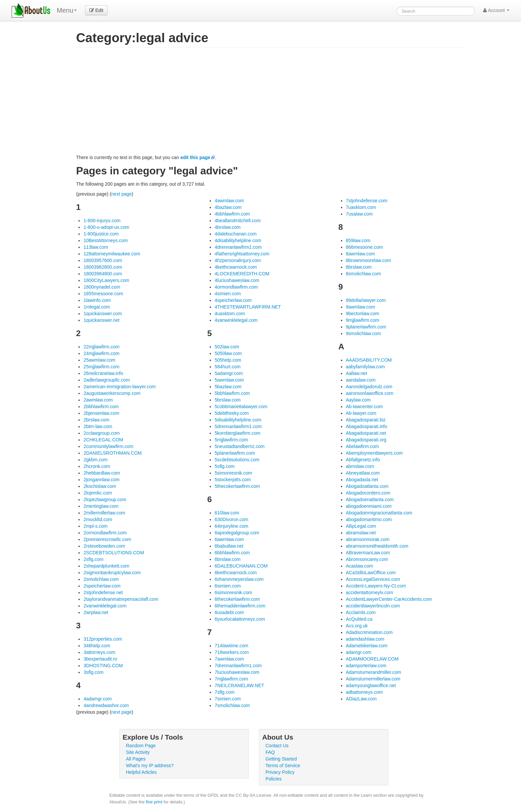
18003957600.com (103, 260)
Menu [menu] (67, 10)
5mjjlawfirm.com (231, 440)
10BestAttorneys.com (105, 240)
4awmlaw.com (229, 201)
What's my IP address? (150, 766)
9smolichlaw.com (364, 333)
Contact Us (277, 746)
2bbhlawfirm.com (101, 406)
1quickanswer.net (101, 320)
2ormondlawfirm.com (105, 533)
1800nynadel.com (102, 287)
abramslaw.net (361, 533)
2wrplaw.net (96, 612)
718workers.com (232, 652)
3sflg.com (93, 672)
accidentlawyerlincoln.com (373, 606)
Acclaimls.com (361, 612)
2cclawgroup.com (102, 433)
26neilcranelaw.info (103, 373)
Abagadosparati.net (366, 433)
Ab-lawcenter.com (364, 406)
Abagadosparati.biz (366, 420)
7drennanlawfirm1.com (238, 666)
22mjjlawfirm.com (101, 347)
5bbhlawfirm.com (232, 393)
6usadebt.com (229, 612)
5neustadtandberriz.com (240, 446)
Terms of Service (283, 766)
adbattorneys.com (364, 692)
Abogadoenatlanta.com (370, 499)
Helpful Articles (141, 772)
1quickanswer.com (103, 314)
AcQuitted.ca (359, 619)
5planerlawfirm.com (235, 453)
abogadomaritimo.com (369, 519)
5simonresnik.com (233, 473)
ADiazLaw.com (361, 699)
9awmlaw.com (361, 307)
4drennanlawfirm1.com (238, 247)
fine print (154, 802)
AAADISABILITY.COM (369, 360)
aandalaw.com (361, 380)
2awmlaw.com (98, 400)
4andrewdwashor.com (106, 705)
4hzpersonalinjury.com (238, 260)
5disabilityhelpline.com (238, 420)
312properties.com (103, 639)
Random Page (141, 746)
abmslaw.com (360, 466)
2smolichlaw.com (101, 579)
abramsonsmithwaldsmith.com (377, 546)
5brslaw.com (228, 400)
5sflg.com (225, 466)
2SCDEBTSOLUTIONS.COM (114, 553)
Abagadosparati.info (367, 426)
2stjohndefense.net (103, 592)
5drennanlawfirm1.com (238, 426)
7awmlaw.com (229, 659)
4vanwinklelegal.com (236, 320)
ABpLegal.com (361, 526)
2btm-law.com (98, 426)
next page (122, 194)
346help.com (97, 646)
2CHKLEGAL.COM (103, 440)
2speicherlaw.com (102, 586)
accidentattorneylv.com (369, 592)
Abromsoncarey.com (367, 559)
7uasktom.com (361, 207)
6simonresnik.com (233, 592)
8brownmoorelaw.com (368, 260)
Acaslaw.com (360, 566)
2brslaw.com (96, 420)
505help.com (228, 360)
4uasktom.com (230, 314)
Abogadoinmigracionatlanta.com (379, 513)
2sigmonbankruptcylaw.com (112, 573)
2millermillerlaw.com (104, 513)
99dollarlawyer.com (366, 300)
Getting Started (281, 759)
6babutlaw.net (229, 546)
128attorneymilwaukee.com (112, 254)
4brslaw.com (228, 227)
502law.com (227, 347)
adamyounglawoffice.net (371, 685)
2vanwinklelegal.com (105, 606)
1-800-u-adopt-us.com (106, 227)
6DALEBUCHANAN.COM (241, 566)
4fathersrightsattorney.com (242, 254)
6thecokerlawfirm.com (237, 599)
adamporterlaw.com (366, 666)
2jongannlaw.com (101, 480)
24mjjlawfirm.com (101, 353)
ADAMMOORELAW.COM (372, 659)
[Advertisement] (270, 104)
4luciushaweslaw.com (237, 280)
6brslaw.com (228, 559)
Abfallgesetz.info (363, 460)
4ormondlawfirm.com (236, 287)
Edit (96, 10)
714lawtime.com (231, 646)
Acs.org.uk (357, 626)
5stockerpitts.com (233, 480)
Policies (273, 779)
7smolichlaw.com (232, 705)
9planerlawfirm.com (366, 327)
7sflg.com (225, 692)
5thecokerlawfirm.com (237, 486)
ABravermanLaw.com (368, 553)
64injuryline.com (231, 526)
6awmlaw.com (229, 539)
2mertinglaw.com (101, 506)
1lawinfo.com (97, 300)
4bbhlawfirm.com (232, 214)
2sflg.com (93, 559)
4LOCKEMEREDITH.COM (242, 274)
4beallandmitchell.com (238, 221)
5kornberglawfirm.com (238, 433)
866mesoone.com (364, 247)
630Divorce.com (231, 519)
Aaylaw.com (358, 400)
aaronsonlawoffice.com (370, 393)
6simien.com (228, 586)
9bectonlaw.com (363, 314)
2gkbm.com (95, 460)
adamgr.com (359, 652)
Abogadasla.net (362, 480)
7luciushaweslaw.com (237, 672)
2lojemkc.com (98, 493)
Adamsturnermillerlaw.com (373, 679)
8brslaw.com (359, 267)
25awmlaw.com (99, 360)
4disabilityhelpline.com (238, 240)
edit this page (195, 157)
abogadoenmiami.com (369, 506)
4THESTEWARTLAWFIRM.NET (248, 307)
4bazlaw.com (228, 207)
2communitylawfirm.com (108, 446)
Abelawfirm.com (363, 446)
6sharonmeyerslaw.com (239, 579)
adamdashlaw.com (365, 639)
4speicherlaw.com (233, 300)
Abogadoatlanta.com (367, 486)
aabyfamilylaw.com (365, 367)
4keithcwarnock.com (236, 267)
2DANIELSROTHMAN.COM (112, 453)
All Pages (136, 759)
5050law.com (228, 353)
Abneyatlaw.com (363, 473)
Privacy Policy (280, 772)
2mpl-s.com (95, 526)
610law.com (227, 513)
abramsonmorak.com (368, 539)
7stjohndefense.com (367, 201)
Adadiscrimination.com (369, 632)
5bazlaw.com (228, 387)
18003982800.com (103, 267)
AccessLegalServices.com (373, 579)
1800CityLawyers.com (106, 280)
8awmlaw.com (361, 254)
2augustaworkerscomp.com (112, 393)
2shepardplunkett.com (106, 566)
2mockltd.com (98, 519)
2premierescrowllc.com (107, 539)
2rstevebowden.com (104, 546)
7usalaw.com (359, 214)
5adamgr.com (229, 373)
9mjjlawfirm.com (363, 320)
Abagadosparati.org (366, 440)
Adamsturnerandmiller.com (374, 672)
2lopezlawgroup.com (105, 499)
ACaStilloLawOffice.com (371, 573)
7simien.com (228, 699)
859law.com (358, 240)
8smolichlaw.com (364, 274)
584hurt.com (228, 367)
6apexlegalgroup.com (237, 533)
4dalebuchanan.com (236, 234)
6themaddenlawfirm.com (240, 606)
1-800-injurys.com (102, 221)
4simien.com (228, 294)
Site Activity (138, 752)
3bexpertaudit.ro (100, 659)
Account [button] (496, 10)
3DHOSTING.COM (103, 666)
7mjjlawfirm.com (231, 679)
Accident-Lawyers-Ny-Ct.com (376, 586)
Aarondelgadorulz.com (369, 387)
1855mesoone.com (103, 294)
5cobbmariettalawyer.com (241, 406)
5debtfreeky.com (232, 413)
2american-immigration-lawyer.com (119, 387)
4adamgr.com (98, 699)
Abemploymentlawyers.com (374, 453)
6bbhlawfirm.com (232, 553)
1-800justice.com (101, 234)
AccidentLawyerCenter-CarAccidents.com (389, 599)
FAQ (270, 752)
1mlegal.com (97, 307)
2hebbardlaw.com (102, 473)
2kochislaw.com (100, 486)
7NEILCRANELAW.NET (239, 685)
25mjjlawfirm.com (101, 367)
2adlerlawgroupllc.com (106, 380)
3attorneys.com (99, 652)
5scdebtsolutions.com (237, 460)
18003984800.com (103, 274)
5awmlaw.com (229, 380)
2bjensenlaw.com (101, 413)
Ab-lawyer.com (361, 413)
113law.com (96, 247)
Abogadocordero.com (368, 493)
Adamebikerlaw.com (367, 646)
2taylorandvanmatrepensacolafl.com (121, 599)
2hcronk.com (97, 466)
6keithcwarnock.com (236, 573)
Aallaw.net (357, 373)
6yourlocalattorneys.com (240, 619)
